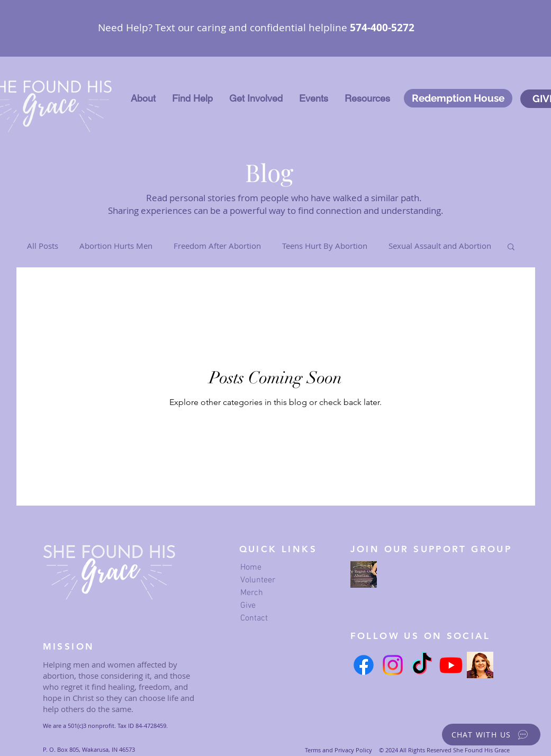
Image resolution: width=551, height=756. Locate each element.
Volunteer (258, 580)
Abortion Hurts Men (116, 246)
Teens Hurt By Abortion (325, 246)
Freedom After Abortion (217, 246)
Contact (254, 618)
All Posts (43, 246)
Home (251, 568)
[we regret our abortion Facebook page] (364, 574)
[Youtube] (451, 665)
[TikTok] (422, 665)
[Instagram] (393, 665)
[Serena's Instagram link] (480, 665)
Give (248, 606)
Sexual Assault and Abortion (440, 246)
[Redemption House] (458, 98)
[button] (143, 98)
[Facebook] (364, 665)
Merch (252, 593)
